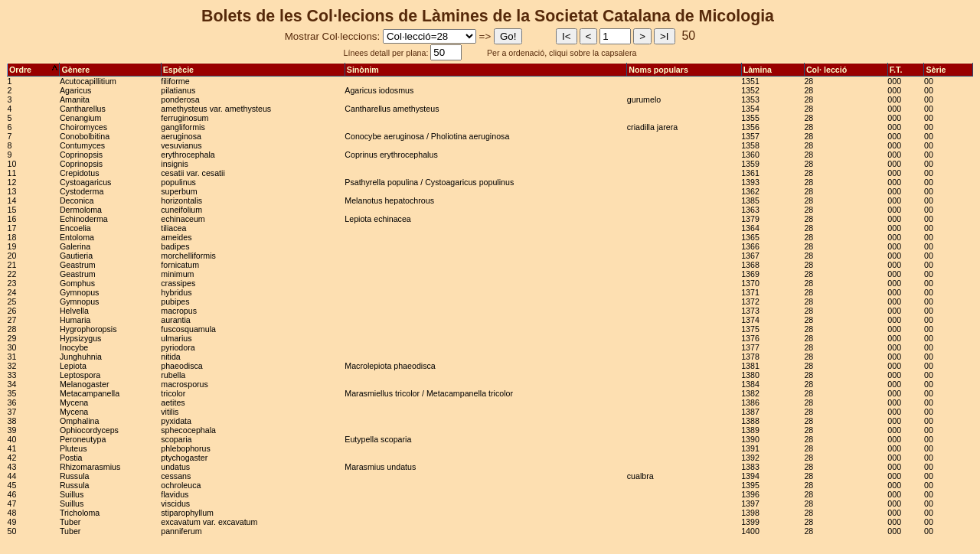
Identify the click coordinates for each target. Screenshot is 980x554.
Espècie (253, 70)
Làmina (773, 70)
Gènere (110, 70)
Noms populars (684, 70)
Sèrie (948, 70)
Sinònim (486, 70)
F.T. (906, 70)
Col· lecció (846, 70)
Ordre (33, 70)
